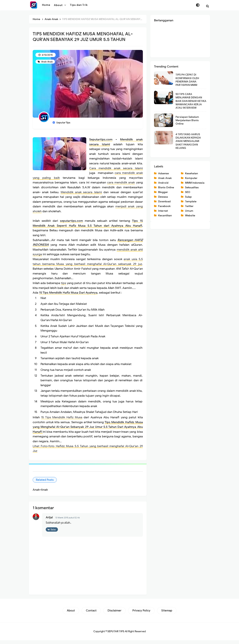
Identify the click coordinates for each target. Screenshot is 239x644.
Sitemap (167, 614)
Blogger (163, 192)
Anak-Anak (47, 62)
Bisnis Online (166, 187)
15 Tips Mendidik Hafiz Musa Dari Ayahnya (68, 293)
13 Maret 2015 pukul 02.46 (67, 522)
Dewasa (163, 197)
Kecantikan (165, 216)
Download (164, 201)
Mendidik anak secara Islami (81, 192)
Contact (91, 614)
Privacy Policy (141, 614)
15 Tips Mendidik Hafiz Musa (62, 421)
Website (190, 216)
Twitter (189, 206)
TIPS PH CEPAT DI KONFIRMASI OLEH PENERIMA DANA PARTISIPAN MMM (187, 80)
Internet (163, 211)
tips (63, 283)
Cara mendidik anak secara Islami (116, 168)
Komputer (191, 178)
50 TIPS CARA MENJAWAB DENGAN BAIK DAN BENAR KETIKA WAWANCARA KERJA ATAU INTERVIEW (191, 101)
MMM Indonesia (195, 183)
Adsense (163, 173)
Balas (53, 533)
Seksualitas (192, 187)
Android (163, 183)
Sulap (188, 197)
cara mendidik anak (121, 183)
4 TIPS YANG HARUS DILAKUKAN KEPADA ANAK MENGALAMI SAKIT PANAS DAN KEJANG (188, 141)
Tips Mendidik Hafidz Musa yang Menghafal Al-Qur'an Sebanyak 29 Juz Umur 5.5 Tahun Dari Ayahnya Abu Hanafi (88, 431)
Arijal (49, 521)
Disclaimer (114, 614)
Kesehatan (191, 173)
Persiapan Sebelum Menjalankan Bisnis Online (187, 120)
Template (191, 201)
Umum (189, 211)
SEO (188, 192)
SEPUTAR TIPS (116, 635)
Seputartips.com (101, 139)
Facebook (164, 206)
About (71, 614)
